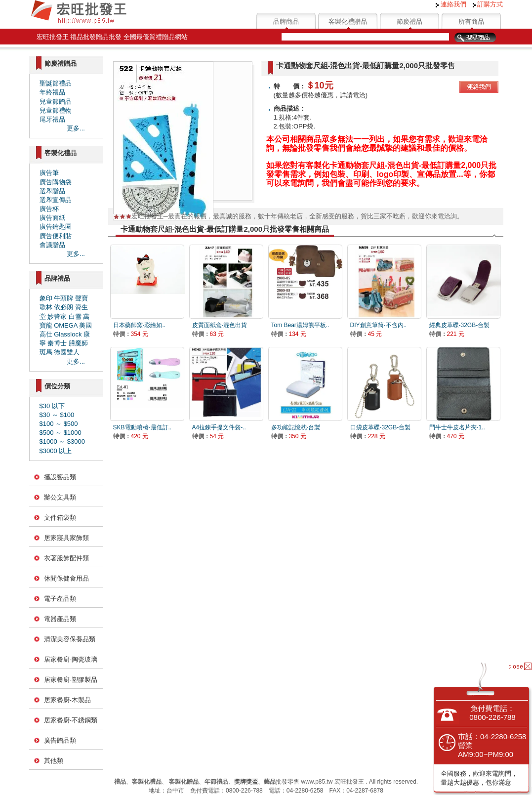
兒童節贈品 (56, 102)
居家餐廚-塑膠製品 (71, 680)
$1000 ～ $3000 (62, 441)
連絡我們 (451, 4)
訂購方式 (488, 4)
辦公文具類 (60, 497)
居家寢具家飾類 (66, 538)
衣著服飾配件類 (66, 558)
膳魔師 (78, 343)
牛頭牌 (63, 298)
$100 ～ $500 (59, 424)
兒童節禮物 (56, 110)
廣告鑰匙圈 (56, 227)
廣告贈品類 (60, 740)
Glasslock (68, 334)
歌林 (46, 307)
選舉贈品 (52, 191)
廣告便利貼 (56, 236)
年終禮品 (52, 92)
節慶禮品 (409, 21)
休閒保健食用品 (66, 578)
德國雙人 (67, 352)
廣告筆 (49, 173)
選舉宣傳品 (56, 200)
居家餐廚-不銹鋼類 (71, 720)
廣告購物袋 (56, 182)
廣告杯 (49, 209)
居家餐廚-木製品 (67, 700)
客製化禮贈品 (348, 21)
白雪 (75, 316)
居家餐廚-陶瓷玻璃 (71, 659)
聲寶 (82, 298)
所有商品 (471, 21)
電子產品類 (60, 599)
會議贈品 (52, 245)
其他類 (54, 761)
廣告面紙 (52, 218)
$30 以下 (52, 406)
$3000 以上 (56, 451)
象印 (46, 298)
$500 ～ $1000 (61, 433)
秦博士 (57, 343)
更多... (76, 128)
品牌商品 (286, 21)
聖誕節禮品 (56, 83)
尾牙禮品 (52, 119)
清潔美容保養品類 (70, 639)
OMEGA (66, 325)
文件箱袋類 (60, 518)
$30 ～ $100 (57, 415)
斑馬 (46, 352)
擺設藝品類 (60, 477)
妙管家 (57, 316)
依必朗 (63, 307)
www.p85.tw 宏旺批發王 (332, 782)
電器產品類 (60, 619)
